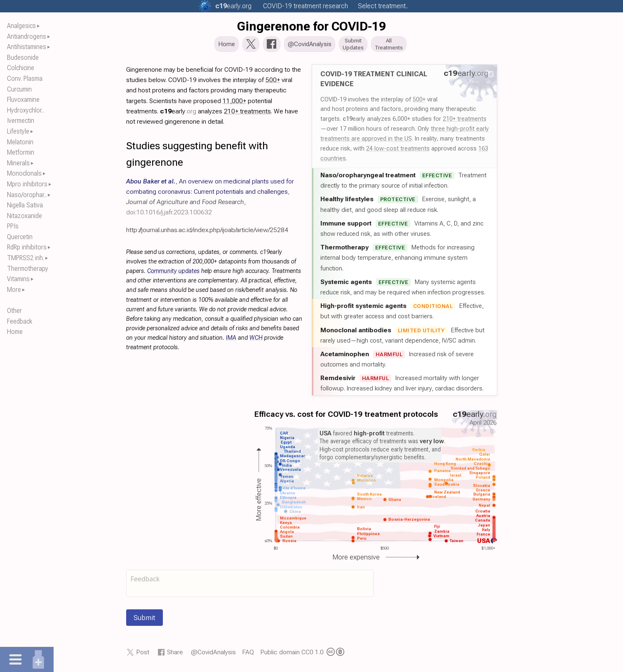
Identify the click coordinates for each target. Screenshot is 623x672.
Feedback (20, 321)
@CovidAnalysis (213, 654)
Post (143, 654)
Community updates (173, 274)
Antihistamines (27, 47)
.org (233, 6)
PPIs (13, 226)
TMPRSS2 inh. (26, 258)
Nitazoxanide (25, 216)
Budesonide (23, 58)
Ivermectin (21, 121)
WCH (256, 340)
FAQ (248, 654)
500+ (419, 101)
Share (175, 654)
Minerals (18, 163)
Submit (145, 620)
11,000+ (234, 103)
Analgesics (21, 26)
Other (14, 311)
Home (15, 332)
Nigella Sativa (25, 205)
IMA (231, 340)
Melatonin (20, 142)
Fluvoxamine (23, 100)
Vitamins (18, 279)
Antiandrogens (27, 36)
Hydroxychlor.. (26, 110)
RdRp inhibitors (27, 247)
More (14, 290)
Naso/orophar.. (27, 195)
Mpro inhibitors (27, 184)
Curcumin (19, 89)
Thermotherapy (28, 269)
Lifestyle (18, 131)
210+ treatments (465, 121)
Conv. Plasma (25, 79)
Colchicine (21, 68)
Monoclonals (24, 173)
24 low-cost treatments (398, 151)
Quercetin (20, 237)
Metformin (21, 152)
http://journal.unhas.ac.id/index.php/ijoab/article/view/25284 (207, 232)
